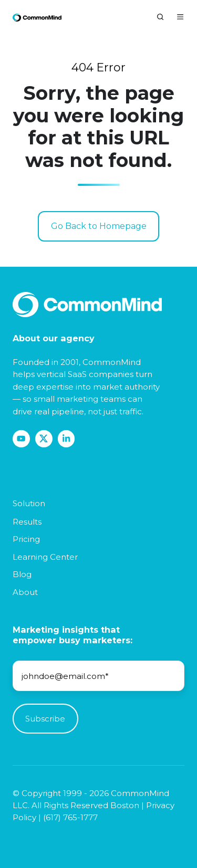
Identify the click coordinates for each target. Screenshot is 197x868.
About (25, 592)
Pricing (26, 539)
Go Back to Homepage (99, 226)
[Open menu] (180, 17)
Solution (29, 503)
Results (27, 522)
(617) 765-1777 (70, 817)
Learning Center (45, 557)
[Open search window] (160, 17)
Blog (22, 574)
